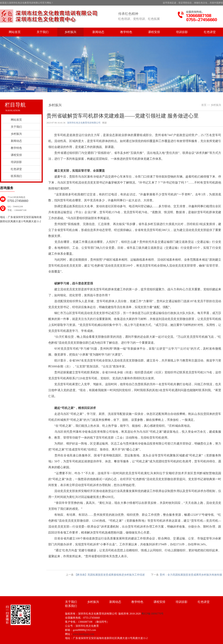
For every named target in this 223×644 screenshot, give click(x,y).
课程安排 (154, 32)
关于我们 (43, 32)
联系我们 (16, 176)
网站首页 (15, 32)
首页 (204, 105)
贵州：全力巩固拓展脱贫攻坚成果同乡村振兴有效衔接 (191, 575)
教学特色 (126, 32)
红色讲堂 (210, 32)
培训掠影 (182, 32)
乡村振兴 (70, 32)
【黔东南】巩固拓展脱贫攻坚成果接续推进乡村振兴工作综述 (110, 575)
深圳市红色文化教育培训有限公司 (84, 123)
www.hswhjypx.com (84, 634)
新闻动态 (98, 32)
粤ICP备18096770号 (153, 614)
